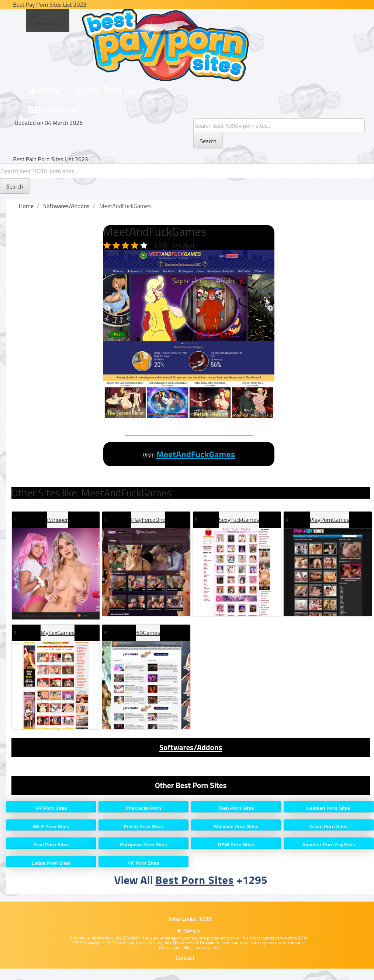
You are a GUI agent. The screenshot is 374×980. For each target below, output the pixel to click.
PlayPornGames (330, 520)
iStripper (57, 520)
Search (208, 141)
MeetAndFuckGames (195, 454)
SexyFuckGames (239, 520)
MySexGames (58, 633)
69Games (148, 633)
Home (51, 90)
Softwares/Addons (191, 747)
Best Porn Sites (113, 90)
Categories (59, 109)
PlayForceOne (148, 520)
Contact (185, 958)
